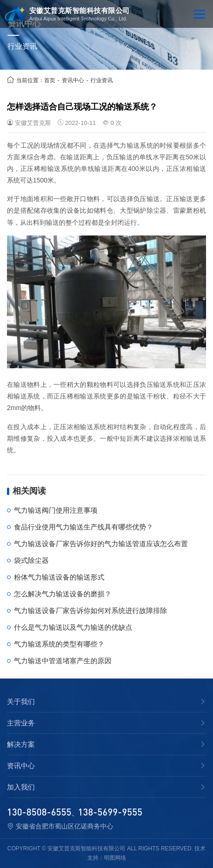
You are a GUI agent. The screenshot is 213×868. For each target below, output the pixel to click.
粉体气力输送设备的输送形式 (59, 577)
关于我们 (21, 702)
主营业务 (21, 723)
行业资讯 (102, 80)
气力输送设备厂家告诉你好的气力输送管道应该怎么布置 (101, 544)
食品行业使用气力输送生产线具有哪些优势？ (84, 527)
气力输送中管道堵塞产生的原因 (63, 661)
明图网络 (115, 858)
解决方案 (21, 744)
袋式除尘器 (31, 560)
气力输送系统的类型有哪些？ (59, 644)
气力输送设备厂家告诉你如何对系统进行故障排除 (90, 610)
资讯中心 (73, 80)
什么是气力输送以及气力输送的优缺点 (73, 627)
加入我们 (21, 787)
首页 (50, 80)
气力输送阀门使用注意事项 (56, 510)
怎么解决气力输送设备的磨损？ (63, 594)
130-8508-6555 (39, 812)
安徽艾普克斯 (33, 123)
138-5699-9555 (110, 812)
